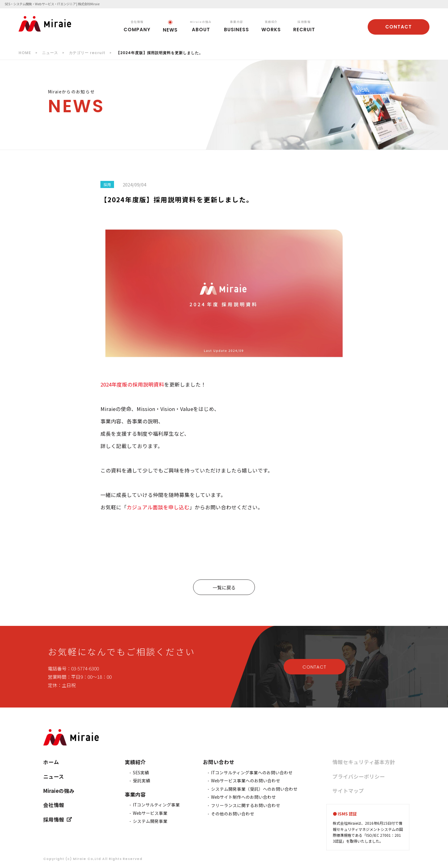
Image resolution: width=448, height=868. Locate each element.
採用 (107, 184)
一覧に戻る (224, 587)
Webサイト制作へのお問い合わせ (243, 797)
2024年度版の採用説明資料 (132, 384)
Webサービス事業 (150, 813)
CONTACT (399, 27)
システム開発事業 (150, 821)
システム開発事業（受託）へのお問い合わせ (254, 789)
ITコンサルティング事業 (156, 805)
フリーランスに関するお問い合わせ (246, 805)
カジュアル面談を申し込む (158, 507)
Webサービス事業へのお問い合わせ (246, 780)
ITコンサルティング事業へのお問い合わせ (252, 772)
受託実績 (142, 780)
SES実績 (141, 772)
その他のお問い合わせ (233, 814)
